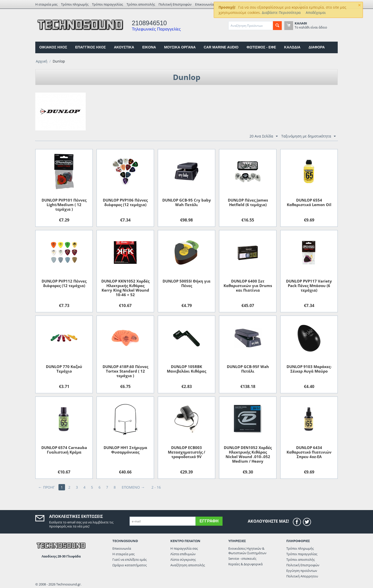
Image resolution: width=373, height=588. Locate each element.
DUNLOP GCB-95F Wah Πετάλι (248, 369)
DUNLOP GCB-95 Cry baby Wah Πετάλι (187, 202)
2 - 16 (156, 487)
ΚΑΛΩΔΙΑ (292, 47)
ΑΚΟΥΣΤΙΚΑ (124, 47)
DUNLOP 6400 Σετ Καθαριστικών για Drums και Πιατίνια (248, 286)
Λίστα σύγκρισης (183, 559)
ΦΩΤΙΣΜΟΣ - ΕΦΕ (261, 47)
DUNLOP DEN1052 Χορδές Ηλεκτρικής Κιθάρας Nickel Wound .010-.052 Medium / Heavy (248, 454)
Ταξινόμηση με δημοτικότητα (308, 136)
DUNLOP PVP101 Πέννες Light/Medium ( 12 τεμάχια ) (64, 205)
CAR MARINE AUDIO (221, 47)
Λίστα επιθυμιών (183, 554)
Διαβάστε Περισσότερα (281, 12)
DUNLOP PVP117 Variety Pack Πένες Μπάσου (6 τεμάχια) (309, 286)
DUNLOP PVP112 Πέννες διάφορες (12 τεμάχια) (64, 283)
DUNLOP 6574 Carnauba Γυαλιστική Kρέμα (64, 450)
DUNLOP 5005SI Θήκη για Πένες (186, 283)
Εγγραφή (209, 521)
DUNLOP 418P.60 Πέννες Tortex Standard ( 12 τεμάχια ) (125, 371)
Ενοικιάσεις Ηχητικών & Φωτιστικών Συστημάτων (247, 551)
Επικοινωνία (204, 4)
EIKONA (149, 47)
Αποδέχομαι (316, 12)
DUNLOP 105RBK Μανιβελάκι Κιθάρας (186, 369)
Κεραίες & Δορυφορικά (245, 564)
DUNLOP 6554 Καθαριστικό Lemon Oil (309, 202)
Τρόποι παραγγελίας (107, 4)
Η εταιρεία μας (46, 4)
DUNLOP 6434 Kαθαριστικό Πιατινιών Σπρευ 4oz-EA (309, 452)
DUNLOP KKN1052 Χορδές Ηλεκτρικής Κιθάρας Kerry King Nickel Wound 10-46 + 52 (125, 288)
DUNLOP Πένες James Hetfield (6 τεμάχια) (248, 202)
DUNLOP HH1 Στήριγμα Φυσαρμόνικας (125, 450)
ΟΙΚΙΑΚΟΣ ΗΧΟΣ (53, 47)
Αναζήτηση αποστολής (188, 565)
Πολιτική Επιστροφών (175, 4)
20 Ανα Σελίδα (264, 136)
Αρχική (42, 61)
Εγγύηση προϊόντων (302, 571)
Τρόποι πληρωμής (75, 4)
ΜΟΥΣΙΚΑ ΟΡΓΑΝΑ (180, 47)
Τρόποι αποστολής (141, 4)
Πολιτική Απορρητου (302, 576)
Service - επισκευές (242, 558)
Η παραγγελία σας (184, 548)
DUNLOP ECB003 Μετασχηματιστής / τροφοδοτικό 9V (186, 452)
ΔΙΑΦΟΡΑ (317, 47)
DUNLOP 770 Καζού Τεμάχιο (64, 369)
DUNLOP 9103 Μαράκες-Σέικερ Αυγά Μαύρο (309, 369)
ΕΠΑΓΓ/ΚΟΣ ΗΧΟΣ (90, 47)
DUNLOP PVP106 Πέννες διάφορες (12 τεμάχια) (125, 202)
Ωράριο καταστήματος (130, 565)
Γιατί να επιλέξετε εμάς (130, 559)
